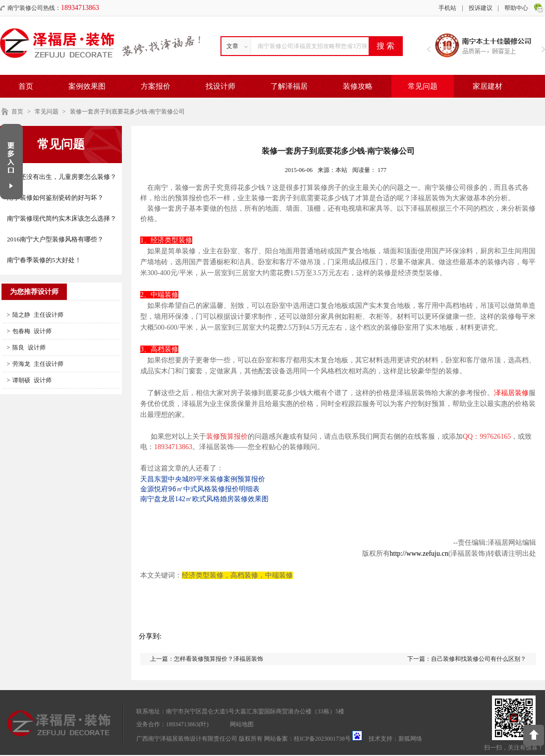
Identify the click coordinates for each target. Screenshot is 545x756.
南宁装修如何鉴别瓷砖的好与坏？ (55, 198)
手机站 (447, 8)
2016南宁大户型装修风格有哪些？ (55, 239)
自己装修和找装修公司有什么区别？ (479, 660)
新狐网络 (410, 740)
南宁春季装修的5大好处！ (44, 260)
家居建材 (488, 86)
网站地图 (242, 725)
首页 (26, 86)
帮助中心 (516, 8)
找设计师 (220, 86)
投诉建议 (481, 8)
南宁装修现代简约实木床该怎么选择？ (62, 218)
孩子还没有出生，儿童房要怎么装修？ (62, 177)
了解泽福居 (289, 86)
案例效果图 (87, 86)
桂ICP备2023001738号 (322, 740)
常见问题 (423, 86)
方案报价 (156, 86)
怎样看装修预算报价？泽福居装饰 (218, 660)
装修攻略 (358, 86)
